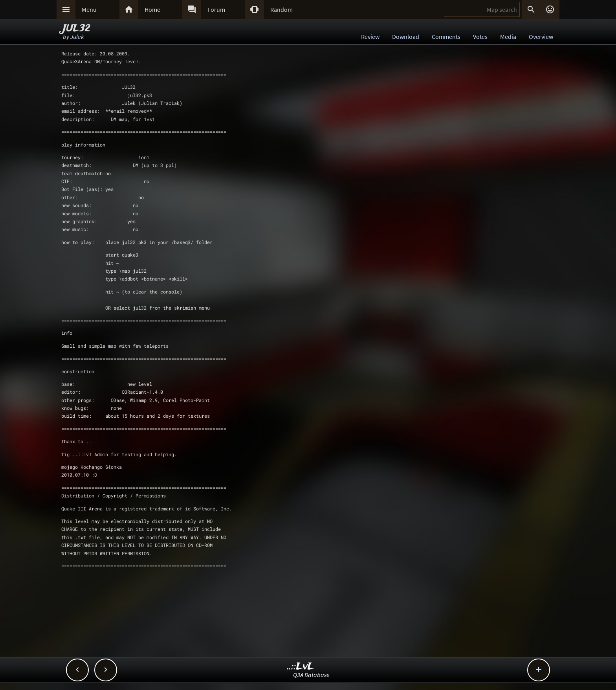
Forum (216, 9)
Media (508, 37)
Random (281, 9)
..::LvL (301, 667)
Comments (446, 37)
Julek (77, 37)
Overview (541, 37)
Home (152, 9)
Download (406, 37)
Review (370, 37)
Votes (480, 37)
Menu (89, 9)
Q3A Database (311, 675)
